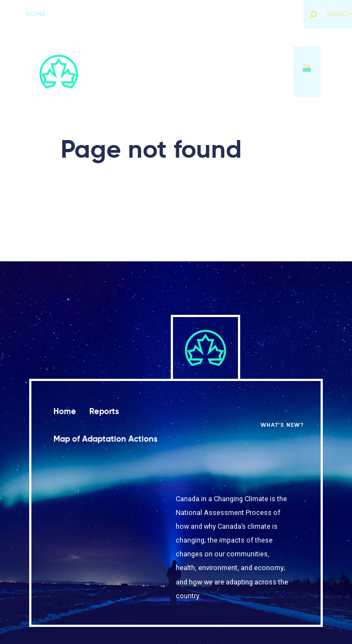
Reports (157, 71)
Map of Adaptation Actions (220, 71)
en (307, 67)
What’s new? (273, 14)
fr (307, 76)
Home (36, 14)
